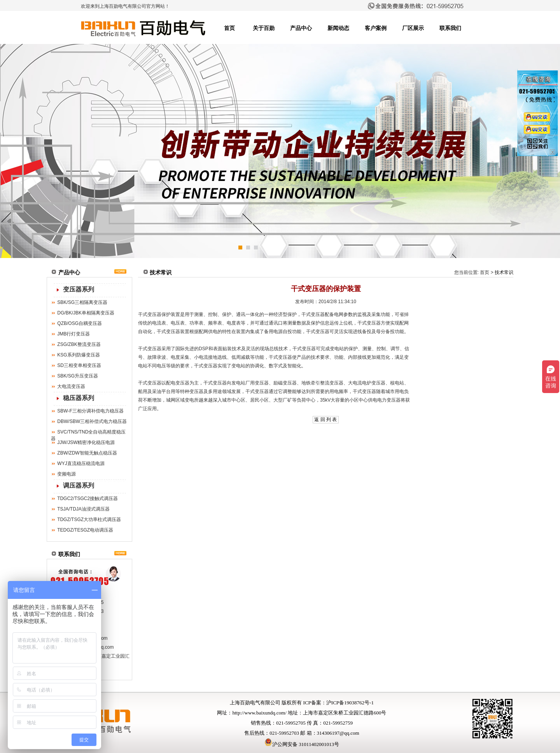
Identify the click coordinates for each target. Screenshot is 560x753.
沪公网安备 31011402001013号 (302, 744)
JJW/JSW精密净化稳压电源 (86, 442)
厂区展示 (413, 28)
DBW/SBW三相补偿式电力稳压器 (92, 421)
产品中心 (301, 28)
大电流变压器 (71, 386)
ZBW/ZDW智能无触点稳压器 (87, 453)
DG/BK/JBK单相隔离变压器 (86, 313)
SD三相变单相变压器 (79, 365)
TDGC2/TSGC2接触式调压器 (87, 498)
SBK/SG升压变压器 (78, 376)
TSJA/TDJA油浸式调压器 (83, 509)
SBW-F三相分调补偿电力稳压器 (90, 411)
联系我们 (450, 28)
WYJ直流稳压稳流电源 (81, 463)
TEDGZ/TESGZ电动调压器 (85, 530)
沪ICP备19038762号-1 (350, 703)
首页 (229, 28)
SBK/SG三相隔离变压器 (82, 302)
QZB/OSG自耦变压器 (80, 323)
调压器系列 (79, 485)
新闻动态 (338, 28)
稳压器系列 (79, 398)
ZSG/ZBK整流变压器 (79, 344)
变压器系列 (79, 289)
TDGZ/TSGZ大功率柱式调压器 (89, 520)
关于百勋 (264, 28)
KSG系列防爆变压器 (78, 355)
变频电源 (66, 474)
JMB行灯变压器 (73, 334)
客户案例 (376, 28)
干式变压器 (150, 314)
